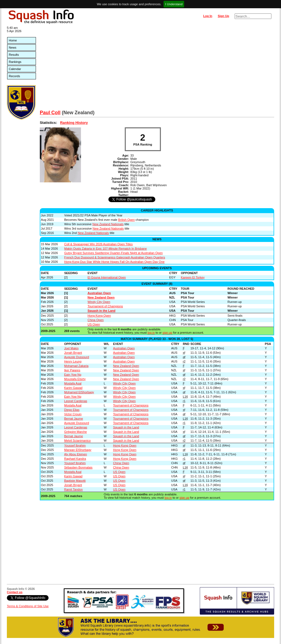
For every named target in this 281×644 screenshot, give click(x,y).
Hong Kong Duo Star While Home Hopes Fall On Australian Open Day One (114, 262)
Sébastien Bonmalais (78, 467)
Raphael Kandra (75, 459)
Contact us (15, 592)
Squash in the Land (101, 311)
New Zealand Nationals (108, 224)
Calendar (15, 69)
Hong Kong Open (99, 316)
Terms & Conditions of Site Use (28, 606)
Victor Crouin (73, 414)
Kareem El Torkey (193, 277)
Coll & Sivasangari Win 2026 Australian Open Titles (98, 244)
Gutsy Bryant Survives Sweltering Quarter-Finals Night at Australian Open (113, 253)
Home (13, 40)
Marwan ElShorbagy (78, 450)
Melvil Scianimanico (78, 441)
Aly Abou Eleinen (76, 454)
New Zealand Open (101, 297)
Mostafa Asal (73, 383)
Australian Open (99, 293)
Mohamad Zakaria (76, 366)
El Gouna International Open (107, 277)
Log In (208, 16)
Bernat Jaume (74, 419)
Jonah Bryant (73, 353)
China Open (96, 320)
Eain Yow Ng (73, 375)
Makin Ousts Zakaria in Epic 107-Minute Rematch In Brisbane (106, 249)
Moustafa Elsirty (75, 379)
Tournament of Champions (105, 306)
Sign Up (223, 16)
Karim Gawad (73, 388)
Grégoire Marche (76, 432)
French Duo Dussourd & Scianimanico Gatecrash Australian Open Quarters (115, 257)
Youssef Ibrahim (75, 445)
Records (14, 76)
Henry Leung (73, 361)
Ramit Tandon (74, 489)
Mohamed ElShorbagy (79, 392)
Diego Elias (72, 410)
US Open (94, 324)
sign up (167, 333)
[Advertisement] (157, 69)
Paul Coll (50, 113)
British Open (127, 220)
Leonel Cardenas (76, 401)
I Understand (174, 4)
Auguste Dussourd (77, 357)
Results (14, 55)
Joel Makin (71, 348)
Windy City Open (99, 302)
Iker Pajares (72, 370)
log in (151, 333)
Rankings (15, 62)
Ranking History (74, 123)
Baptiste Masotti (75, 481)
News (13, 48)
